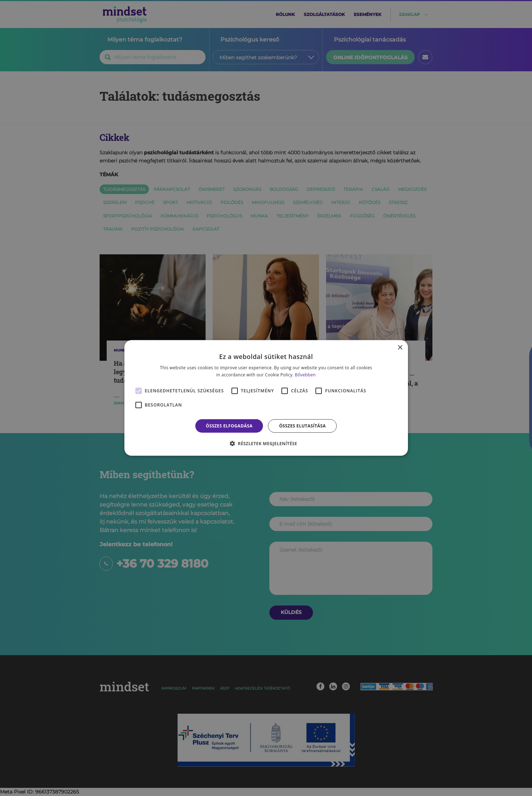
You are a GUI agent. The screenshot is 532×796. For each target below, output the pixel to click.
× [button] (400, 348)
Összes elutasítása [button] (302, 426)
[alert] (266, 398)
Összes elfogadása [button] (229, 426)
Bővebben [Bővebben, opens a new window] (305, 375)
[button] (266, 443)
